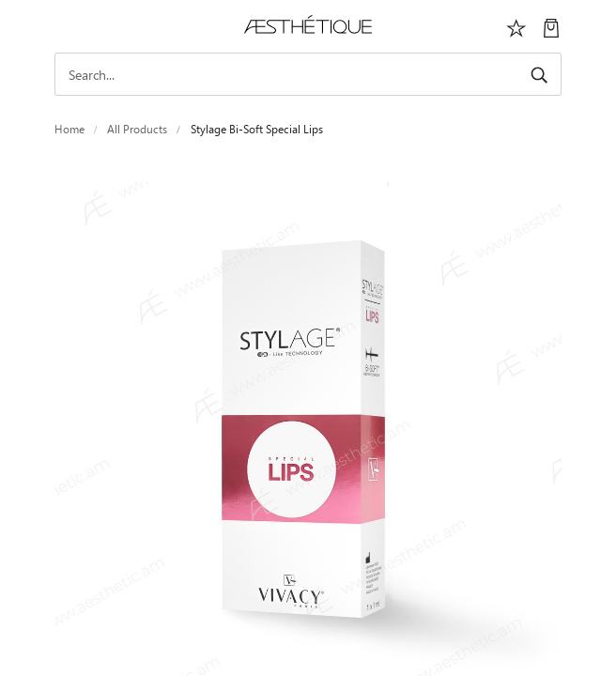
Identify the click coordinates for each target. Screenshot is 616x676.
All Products (137, 129)
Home (69, 129)
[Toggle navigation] (65, 26)
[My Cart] (551, 26)
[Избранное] (516, 26)
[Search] (308, 74)
